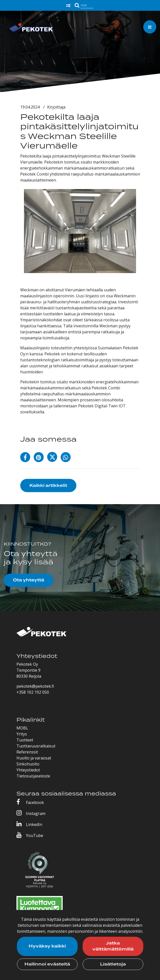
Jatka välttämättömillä (113, 946)
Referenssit (27, 752)
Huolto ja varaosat (34, 758)
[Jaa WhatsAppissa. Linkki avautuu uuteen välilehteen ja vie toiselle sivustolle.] (67, 458)
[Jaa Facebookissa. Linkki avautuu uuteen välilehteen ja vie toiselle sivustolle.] (27, 458)
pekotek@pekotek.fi (35, 686)
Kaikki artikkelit (48, 486)
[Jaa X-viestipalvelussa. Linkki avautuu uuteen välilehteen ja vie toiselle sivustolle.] (54, 458)
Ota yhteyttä (29, 580)
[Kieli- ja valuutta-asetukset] (69, 5)
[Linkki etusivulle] (31, 28)
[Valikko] (150, 27)
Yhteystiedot (28, 770)
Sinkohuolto (28, 764)
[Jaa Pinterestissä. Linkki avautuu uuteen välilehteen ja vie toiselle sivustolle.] (40, 458)
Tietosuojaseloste (33, 776)
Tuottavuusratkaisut (36, 746)
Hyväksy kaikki (47, 946)
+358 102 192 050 (33, 692)
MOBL (22, 728)
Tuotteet (25, 740)
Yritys (22, 734)
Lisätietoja (113, 964)
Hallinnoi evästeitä (47, 964)
